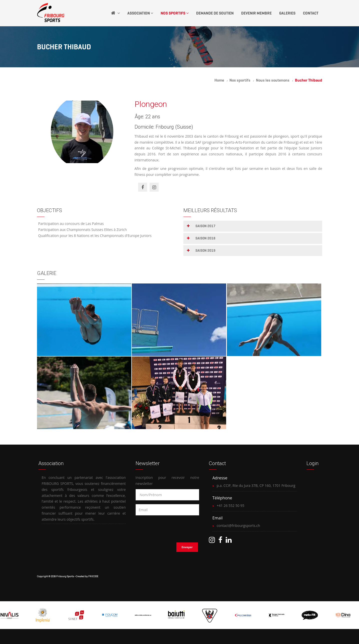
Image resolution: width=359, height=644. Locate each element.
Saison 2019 (205, 251)
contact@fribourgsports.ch (238, 526)
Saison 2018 (205, 238)
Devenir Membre (256, 13)
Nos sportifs (240, 80)
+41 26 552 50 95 (231, 506)
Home (219, 80)
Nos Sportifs (175, 13)
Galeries (287, 13)
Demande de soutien (215, 13)
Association (140, 13)
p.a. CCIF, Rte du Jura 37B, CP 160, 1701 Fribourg (256, 486)
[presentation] (168, 527)
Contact (311, 13)
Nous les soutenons (273, 80)
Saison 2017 (205, 226)
